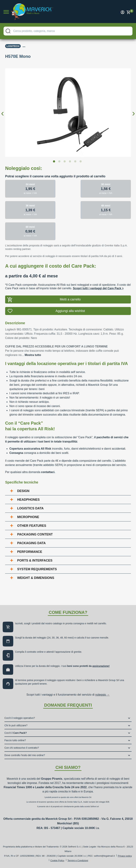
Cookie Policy (57, 860)
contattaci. (48, 472)
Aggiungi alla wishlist (70, 311)
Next (134, 110)
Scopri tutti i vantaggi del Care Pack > (98, 288)
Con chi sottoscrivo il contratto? (22, 748)
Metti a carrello (70, 299)
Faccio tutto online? (15, 740)
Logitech (13, 46)
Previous (2, 110)
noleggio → (102, 695)
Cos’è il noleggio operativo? (20, 718)
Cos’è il (16, 733)
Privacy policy (125, 856)
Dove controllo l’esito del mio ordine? (25, 755)
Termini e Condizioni (78, 860)
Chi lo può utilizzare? (16, 725)
